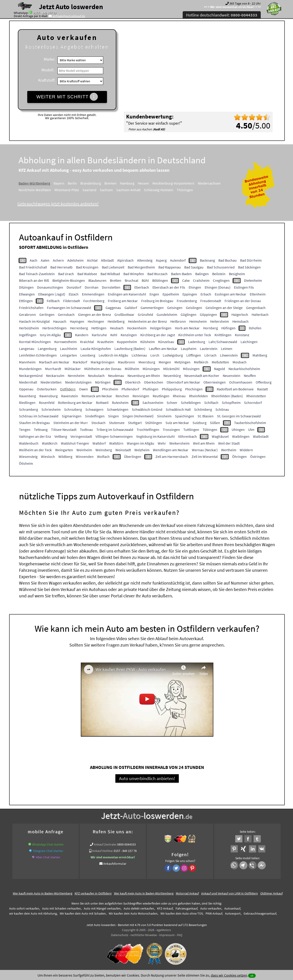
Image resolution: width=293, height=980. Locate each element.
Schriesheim (51, 409)
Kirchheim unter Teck (195, 335)
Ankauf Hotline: (103, 851)
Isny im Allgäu (50, 335)
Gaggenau (113, 308)
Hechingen (96, 321)
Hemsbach (240, 321)
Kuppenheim (127, 342)
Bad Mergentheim (141, 267)
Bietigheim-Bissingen (69, 280)
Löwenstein (229, 355)
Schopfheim (231, 403)
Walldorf (99, 443)
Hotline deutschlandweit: (222, 15)
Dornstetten (111, 287)
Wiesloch (48, 456)
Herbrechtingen (54, 328)
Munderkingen (30, 369)
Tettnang (41, 430)
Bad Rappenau (170, 267)
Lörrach (210, 355)
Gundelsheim (167, 314)
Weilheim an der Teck (35, 450)
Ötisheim (26, 463)
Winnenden (85, 456)
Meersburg (147, 362)
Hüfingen (228, 328)
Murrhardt (53, 369)
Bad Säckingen (249, 267)
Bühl (145, 280)
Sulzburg (199, 423)
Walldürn (116, 443)
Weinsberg (104, 450)
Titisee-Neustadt (64, 430)
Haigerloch (240, 314)
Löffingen (194, 355)
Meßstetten (220, 362)
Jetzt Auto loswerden (71, 7)
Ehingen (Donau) (218, 287)
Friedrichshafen (31, 308)
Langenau (27, 349)
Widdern (246, 450)
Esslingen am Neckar (231, 294)
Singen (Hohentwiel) (138, 416)
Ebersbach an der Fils (169, 287)
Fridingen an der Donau (243, 301)
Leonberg (88, 355)
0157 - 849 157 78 (45, 13)
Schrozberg (73, 409)
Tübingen (210, 430)
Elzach (74, 294)
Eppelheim (171, 294)
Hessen (143, 183)
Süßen (215, 423)
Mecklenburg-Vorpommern (173, 183)
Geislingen (194, 308)
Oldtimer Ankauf (271, 893)
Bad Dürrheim (251, 260)
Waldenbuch (29, 443)
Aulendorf (178, 260)
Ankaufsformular (115, 864)
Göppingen (208, 314)
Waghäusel (220, 436)
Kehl (114, 335)
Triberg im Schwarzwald (115, 430)
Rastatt (262, 389)
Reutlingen (161, 396)
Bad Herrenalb (61, 267)
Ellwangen (27, 294)
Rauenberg (27, 396)
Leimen (227, 349)
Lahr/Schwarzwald (223, 342)
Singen (113, 416)
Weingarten (64, 450)
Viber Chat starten (48, 857)
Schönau (222, 409)
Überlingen (133, 456)
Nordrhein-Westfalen (35, 190)
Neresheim (76, 376)
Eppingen (190, 294)
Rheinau (179, 396)
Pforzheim (110, 389)
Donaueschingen (50, 287)
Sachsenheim (153, 403)
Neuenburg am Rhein (144, 376)
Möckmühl (171, 369)
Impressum (167, 935)
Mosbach (240, 362)
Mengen (165, 362)
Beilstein (219, 274)
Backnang (207, 260)
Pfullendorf (130, 389)
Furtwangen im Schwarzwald (69, 308)
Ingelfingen (28, 335)
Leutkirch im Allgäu (113, 355)
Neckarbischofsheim (244, 369)
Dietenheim (253, 280)
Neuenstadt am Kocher (202, 376)
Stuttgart (135, 423)
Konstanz (242, 335)
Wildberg (65, 456)
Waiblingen (241, 436)
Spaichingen (184, 416)
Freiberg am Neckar (123, 301)
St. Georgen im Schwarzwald (239, 416)
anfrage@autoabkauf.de (69, 16)
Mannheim (27, 362)
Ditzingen (26, 287)
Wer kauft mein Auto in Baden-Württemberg (43, 893)
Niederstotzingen (78, 382)
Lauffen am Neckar (163, 349)
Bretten (116, 280)
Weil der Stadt (229, 443)
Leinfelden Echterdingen (38, 355)
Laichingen (249, 342)
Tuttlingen (191, 430)
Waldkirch (50, 443)
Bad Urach (66, 274)
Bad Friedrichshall (33, 267)
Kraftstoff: (47, 80)
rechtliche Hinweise (144, 935)
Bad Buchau (228, 260)
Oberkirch (133, 382)
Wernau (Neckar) (205, 450)
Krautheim (105, 342)
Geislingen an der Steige (224, 308)
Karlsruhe (99, 335)
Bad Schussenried (221, 267)
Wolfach (103, 456)
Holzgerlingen (161, 328)
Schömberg (203, 409)
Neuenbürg (172, 376)
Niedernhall (28, 382)
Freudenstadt (211, 301)
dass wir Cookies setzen (229, 975)
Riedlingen (27, 403)
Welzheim (142, 450)
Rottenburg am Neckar (75, 403)
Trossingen (171, 430)
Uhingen (238, 430)
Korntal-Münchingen (35, 342)
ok (252, 976)
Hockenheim (137, 328)
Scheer (172, 403)
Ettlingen (26, 301)
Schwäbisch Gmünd (147, 409)
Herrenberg (79, 328)
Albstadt (107, 260)
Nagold (220, 369)
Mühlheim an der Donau (103, 369)
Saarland (89, 190)
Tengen (25, 430)
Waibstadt (261, 436)
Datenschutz (120, 935)
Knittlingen (223, 335)
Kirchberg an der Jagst (158, 335)
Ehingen (195, 287)
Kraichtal (87, 342)
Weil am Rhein (204, 443)
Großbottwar (124, 314)
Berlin (72, 183)
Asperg (161, 260)
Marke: (49, 59)
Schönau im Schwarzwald (39, 416)
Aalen (45, 260)
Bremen (110, 183)
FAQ (180, 935)
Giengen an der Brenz (95, 314)
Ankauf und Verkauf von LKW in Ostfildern (230, 893)
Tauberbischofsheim (250, 423)
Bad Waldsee (87, 274)
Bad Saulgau (194, 267)
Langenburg (47, 349)
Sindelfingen (95, 416)
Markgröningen (103, 362)
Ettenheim (258, 294)
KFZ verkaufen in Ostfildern (93, 893)
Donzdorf (74, 287)
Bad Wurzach (157, 274)
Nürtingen (103, 382)
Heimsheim (198, 321)
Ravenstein (70, 396)
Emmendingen (93, 294)
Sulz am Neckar (177, 423)
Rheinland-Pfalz (67, 190)
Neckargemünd (31, 376)
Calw (186, 280)
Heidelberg (116, 321)
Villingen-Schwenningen (114, 436)
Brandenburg (91, 183)
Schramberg (28, 409)
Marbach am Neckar (54, 362)
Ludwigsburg (173, 355)
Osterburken (47, 389)
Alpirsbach (125, 260)
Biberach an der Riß (34, 280)
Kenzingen (129, 335)
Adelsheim (75, 260)
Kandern (82, 335)
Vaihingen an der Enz (35, 436)
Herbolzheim (29, 328)
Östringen (258, 456)
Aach (34, 260)
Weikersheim (179, 443)
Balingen (202, 274)
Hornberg (210, 328)
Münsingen (151, 369)
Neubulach (96, 376)
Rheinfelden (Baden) (227, 396)
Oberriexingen (215, 382)
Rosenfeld (47, 403)
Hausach (60, 321)
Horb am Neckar (187, 328)
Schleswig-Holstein (159, 190)
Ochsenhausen (241, 382)
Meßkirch (201, 362)
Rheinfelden (198, 396)
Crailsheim (201, 280)
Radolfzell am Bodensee (235, 389)
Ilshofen (255, 328)
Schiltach (211, 403)
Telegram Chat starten (48, 851)
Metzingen (182, 362)
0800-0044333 (126, 844)
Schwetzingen (118, 409)
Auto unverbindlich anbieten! (147, 778)
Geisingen (175, 308)
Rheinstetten (256, 396)
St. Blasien (206, 416)
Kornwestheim (65, 342)
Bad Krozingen (87, 267)
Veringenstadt (81, 436)
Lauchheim (69, 349)
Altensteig (145, 260)
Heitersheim (220, 321)
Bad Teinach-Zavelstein (37, 274)
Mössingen (191, 369)
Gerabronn (27, 314)
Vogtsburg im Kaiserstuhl (155, 436)
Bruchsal (132, 280)
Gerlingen (47, 314)
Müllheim (132, 369)
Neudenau (116, 376)
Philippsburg (172, 389)
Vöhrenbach (187, 436)
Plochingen (194, 389)
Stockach (98, 423)
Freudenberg (187, 301)
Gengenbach (256, 308)
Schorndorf (253, 403)
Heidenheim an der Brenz (147, 321)
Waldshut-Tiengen (75, 443)
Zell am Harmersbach (172, 456)
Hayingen (77, 321)
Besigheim (237, 274)
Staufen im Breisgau (34, 423)
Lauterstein (209, 349)
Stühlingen (154, 423)
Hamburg (127, 183)
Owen (83, 389)
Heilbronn (178, 321)
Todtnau (86, 430)
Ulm (251, 430)
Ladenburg (197, 342)
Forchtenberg (94, 301)
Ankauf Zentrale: (105, 844)
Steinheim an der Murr (71, 423)
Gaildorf (131, 308)
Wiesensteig (28, 456)
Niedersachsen (209, 183)
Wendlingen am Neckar (171, 450)
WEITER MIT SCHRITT (67, 97)
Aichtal (92, 260)
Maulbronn (126, 362)
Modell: (48, 70)
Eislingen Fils (244, 287)
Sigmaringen (72, 416)
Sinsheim (164, 416)
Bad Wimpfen (134, 274)
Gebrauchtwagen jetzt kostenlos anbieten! (58, 204)
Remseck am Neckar (97, 396)
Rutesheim (120, 403)
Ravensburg (49, 396)
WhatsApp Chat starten (48, 844)
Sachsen (106, 190)
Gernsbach (66, 314)
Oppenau (26, 389)
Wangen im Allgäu (141, 443)
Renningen (141, 396)
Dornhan (92, 287)
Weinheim (84, 450)
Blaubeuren (97, 280)
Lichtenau (139, 355)
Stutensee (117, 423)
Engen (154, 294)
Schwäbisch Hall (178, 409)
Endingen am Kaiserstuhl (127, 294)
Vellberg (61, 436)
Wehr (162, 443)
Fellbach (53, 301)
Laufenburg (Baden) (130, 349)
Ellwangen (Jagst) (52, 294)
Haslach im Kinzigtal (34, 321)
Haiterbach (260, 314)
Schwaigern (94, 409)
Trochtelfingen (148, 430)
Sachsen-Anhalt (128, 190)
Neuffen (250, 376)
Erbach (206, 294)
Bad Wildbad (110, 274)
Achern (58, 260)
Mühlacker (73, 369)
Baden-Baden (181, 274)
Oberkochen (154, 382)
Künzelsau (166, 342)
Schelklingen (191, 403)
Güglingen (189, 314)
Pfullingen (151, 389)
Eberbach (142, 287)
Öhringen (239, 456)
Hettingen (99, 328)
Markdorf (80, 362)
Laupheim (189, 349)
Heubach (117, 328)
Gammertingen (152, 308)
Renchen (122, 396)
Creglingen (221, 280)
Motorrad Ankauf (187, 893)
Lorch (155, 355)
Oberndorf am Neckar (183, 382)
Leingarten (69, 355)
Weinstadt (123, 450)
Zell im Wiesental (205, 456)
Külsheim (148, 342)
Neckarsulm (55, 376)
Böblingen (160, 280)
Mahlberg (260, 355)
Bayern (59, 183)
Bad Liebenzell (113, 267)
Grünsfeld (145, 314)
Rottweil (102, 403)
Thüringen (185, 190)
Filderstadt (72, 301)
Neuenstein (232, 376)
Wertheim (229, 450)
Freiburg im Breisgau (157, 301)
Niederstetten (51, 382)
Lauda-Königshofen (96, 349)
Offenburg (264, 382)
